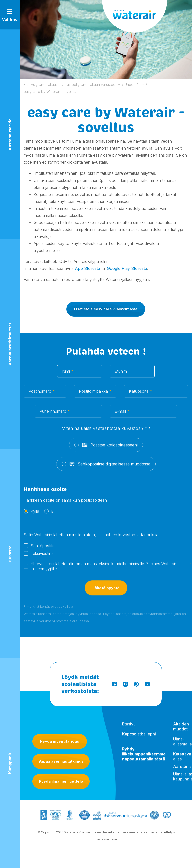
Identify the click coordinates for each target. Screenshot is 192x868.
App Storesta (88, 268)
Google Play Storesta (127, 268)
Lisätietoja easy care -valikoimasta (106, 309)
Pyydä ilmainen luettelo (61, 781)
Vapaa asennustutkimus (61, 761)
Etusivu (129, 728)
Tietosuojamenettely (130, 833)
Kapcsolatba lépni (139, 738)
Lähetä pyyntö (106, 592)
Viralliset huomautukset (95, 833)
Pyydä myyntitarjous (60, 741)
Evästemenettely (160, 833)
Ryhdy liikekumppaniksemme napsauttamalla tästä (144, 758)
